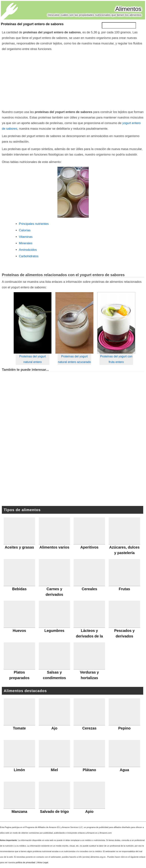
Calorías (25, 230)
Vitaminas (26, 237)
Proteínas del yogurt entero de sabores (32, 24)
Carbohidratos (29, 256)
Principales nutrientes (34, 224)
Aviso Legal (43, 862)
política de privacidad (26, 862)
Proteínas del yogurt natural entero (33, 359)
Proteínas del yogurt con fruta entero (116, 359)
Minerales (26, 243)
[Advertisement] (73, 80)
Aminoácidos (28, 250)
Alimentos (128, 9)
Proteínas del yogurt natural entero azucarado (74, 359)
